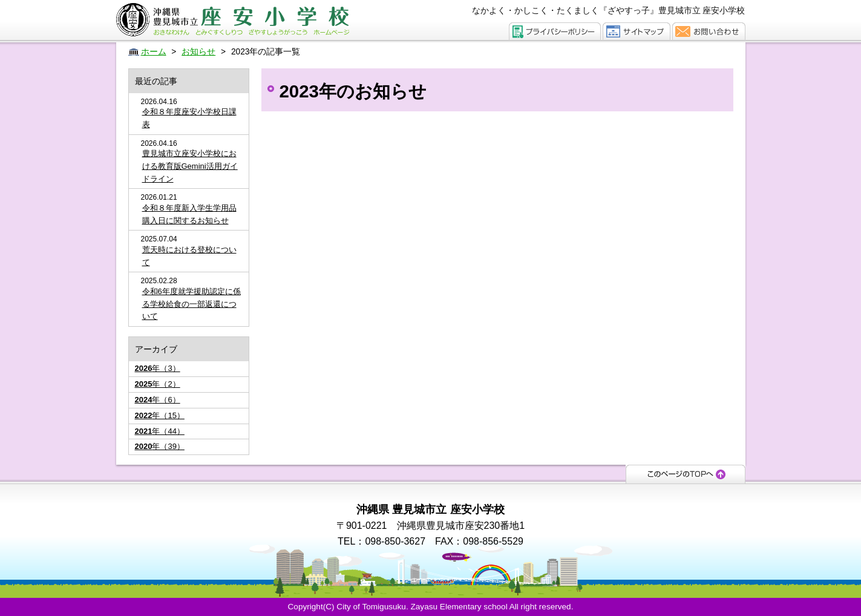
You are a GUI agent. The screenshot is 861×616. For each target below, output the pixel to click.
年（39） (160, 446)
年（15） (160, 415)
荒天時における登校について (189, 256)
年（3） (158, 368)
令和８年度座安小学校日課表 (189, 118)
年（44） (160, 431)
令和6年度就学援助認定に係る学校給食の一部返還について (192, 304)
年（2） (158, 384)
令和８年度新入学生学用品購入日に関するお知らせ (189, 214)
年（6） (158, 400)
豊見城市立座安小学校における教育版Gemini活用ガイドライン (190, 166)
